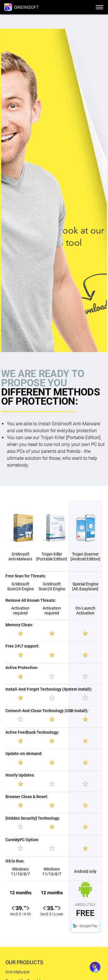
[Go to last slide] (13, 908)
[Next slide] (28, 908)
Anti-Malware (17, 972)
